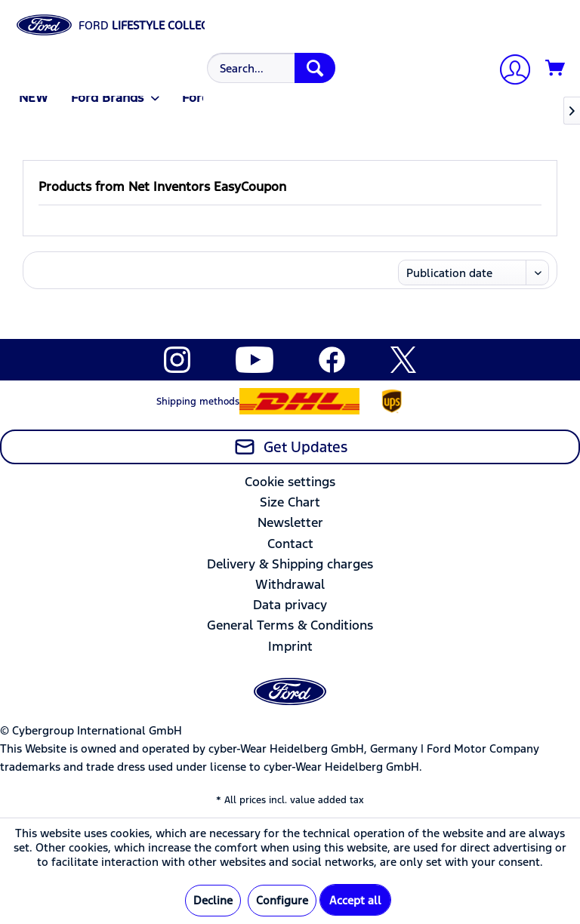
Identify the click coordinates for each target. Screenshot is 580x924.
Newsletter (290, 522)
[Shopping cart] (556, 69)
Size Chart (290, 502)
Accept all (355, 900)
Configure (282, 900)
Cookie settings (290, 482)
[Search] (315, 68)
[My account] (509, 71)
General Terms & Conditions (290, 625)
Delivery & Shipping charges (290, 564)
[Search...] (271, 68)
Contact (290, 544)
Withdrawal (290, 584)
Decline (213, 900)
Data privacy (290, 605)
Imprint (290, 646)
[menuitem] (269, 68)
